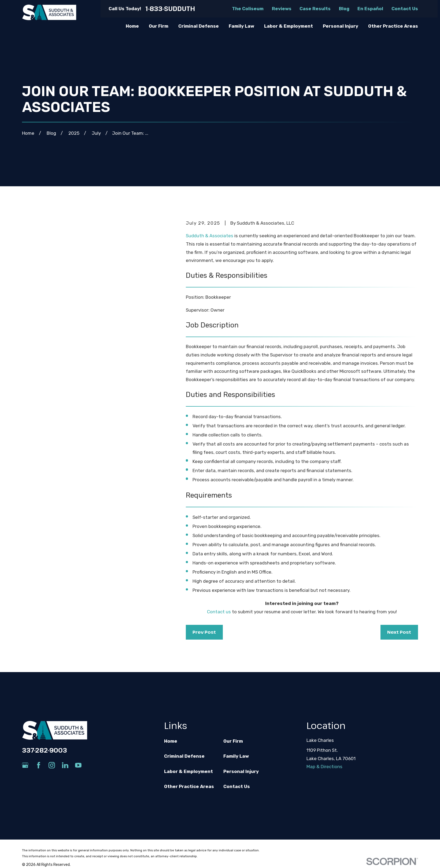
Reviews (282, 9)
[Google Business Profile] (25, 765)
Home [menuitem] (132, 26)
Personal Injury (241, 771)
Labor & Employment (188, 771)
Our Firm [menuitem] (159, 26)
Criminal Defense (184, 756)
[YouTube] (78, 765)
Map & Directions (324, 767)
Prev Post (204, 632)
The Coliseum (248, 9)
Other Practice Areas (189, 786)
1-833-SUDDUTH (170, 9)
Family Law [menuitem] (241, 26)
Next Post (399, 632)
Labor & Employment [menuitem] (289, 26)
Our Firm (233, 741)
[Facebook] (39, 765)
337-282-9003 (45, 750)
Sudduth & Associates (210, 236)
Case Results (315, 9)
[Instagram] (52, 765)
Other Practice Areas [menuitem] (393, 26)
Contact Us (405, 9)
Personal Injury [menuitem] (341, 26)
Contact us (219, 612)
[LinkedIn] (65, 765)
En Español (370, 9)
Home (171, 741)
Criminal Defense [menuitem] (199, 26)
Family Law (236, 756)
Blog (344, 9)
